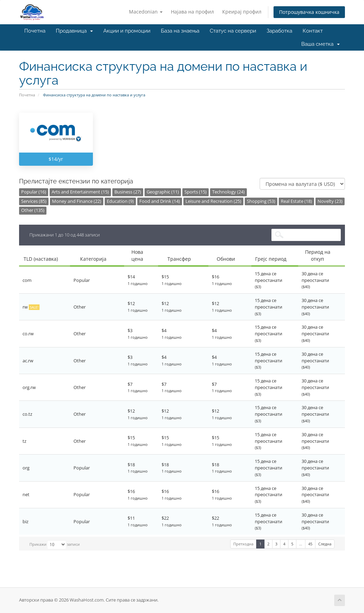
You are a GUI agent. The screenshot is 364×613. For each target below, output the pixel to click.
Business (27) (128, 192)
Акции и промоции (127, 31)
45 (310, 544)
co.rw (28, 334)
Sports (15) (196, 192)
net (26, 494)
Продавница (74, 31)
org (26, 468)
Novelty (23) (330, 201)
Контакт (313, 31)
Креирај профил (242, 12)
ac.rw (28, 361)
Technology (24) (228, 192)
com (27, 280)
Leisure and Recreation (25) (213, 201)
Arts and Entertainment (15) (80, 192)
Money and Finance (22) (77, 201)
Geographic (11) (163, 192)
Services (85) (34, 201)
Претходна (243, 544)
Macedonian (146, 12)
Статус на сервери (233, 31)
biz (25, 521)
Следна (325, 544)
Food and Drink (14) (160, 201)
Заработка (279, 31)
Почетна (35, 31)
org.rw (29, 387)
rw (31, 307)
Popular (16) (34, 192)
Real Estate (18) (296, 201)
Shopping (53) (261, 201)
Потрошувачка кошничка (309, 12)
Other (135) (33, 210)
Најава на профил (192, 12)
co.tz (27, 414)
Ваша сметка (320, 44)
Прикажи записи (55, 545)
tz (24, 441)
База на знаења (180, 31)
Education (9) (120, 201)
